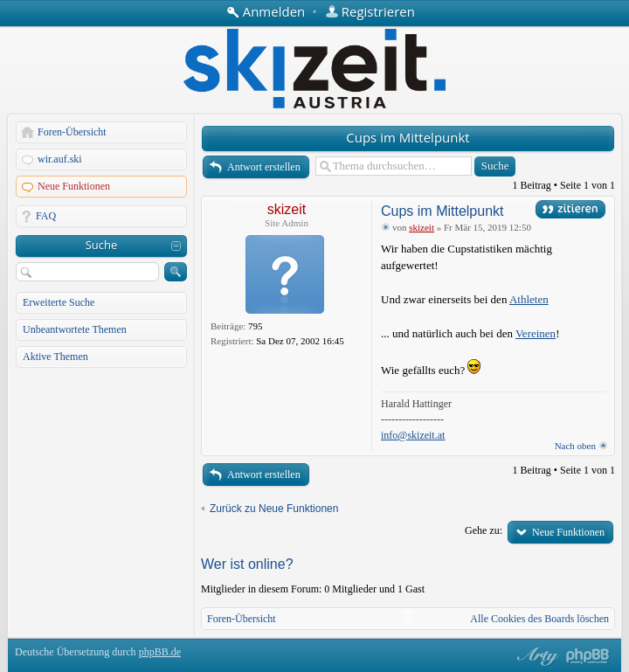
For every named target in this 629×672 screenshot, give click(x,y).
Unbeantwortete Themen (75, 329)
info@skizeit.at (413, 435)
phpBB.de (160, 652)
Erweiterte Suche (59, 302)
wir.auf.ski (60, 159)
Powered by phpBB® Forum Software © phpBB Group (588, 656)
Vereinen (536, 333)
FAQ (46, 216)
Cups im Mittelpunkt (408, 137)
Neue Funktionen (74, 186)
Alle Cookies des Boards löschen (539, 619)
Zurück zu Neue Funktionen (274, 509)
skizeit (287, 209)
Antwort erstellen (264, 167)
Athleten (529, 299)
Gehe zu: (484, 530)
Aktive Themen (55, 357)
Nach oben (575, 446)
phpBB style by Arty (536, 656)
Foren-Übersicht (72, 132)
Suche (102, 245)
